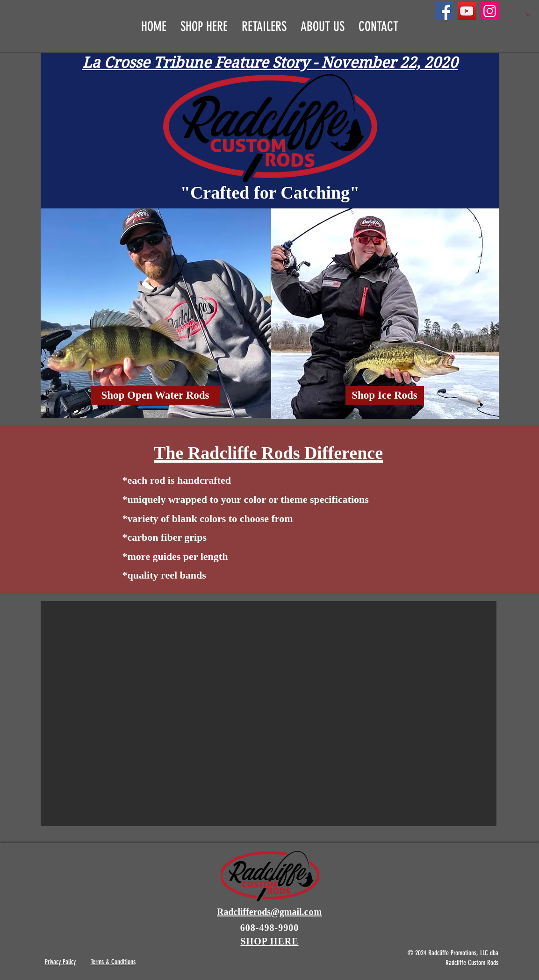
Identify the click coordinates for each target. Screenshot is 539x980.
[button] (528, 14)
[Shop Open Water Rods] (155, 395)
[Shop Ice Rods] (385, 395)
